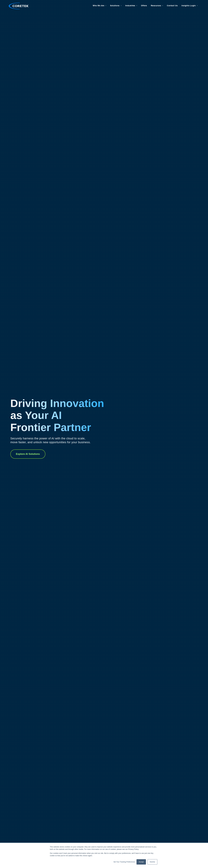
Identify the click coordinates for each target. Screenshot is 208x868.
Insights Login (187, 6)
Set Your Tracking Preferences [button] (124, 862)
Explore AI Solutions (28, 454)
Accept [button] (141, 862)
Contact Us (171, 6)
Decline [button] (152, 862)
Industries (129, 6)
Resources (154, 6)
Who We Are (97, 6)
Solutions (113, 6)
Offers (142, 6)
